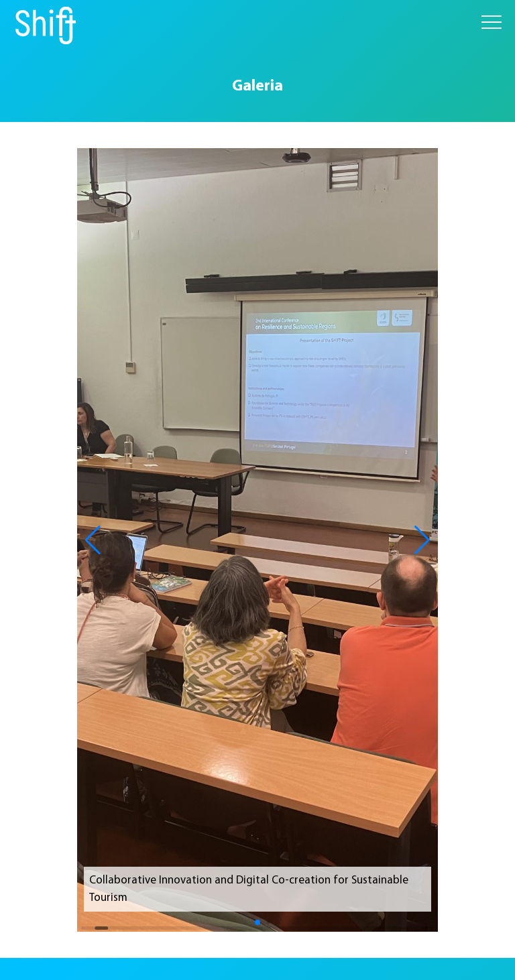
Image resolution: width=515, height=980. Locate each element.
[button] (93, 540)
